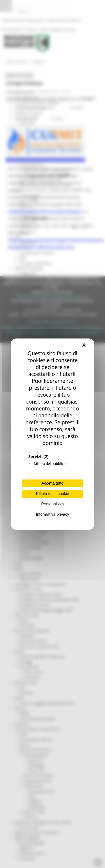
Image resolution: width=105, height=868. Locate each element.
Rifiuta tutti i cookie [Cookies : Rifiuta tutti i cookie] (52, 494)
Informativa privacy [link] (52, 514)
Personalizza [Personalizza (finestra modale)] (53, 504)
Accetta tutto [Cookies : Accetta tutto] (52, 483)
